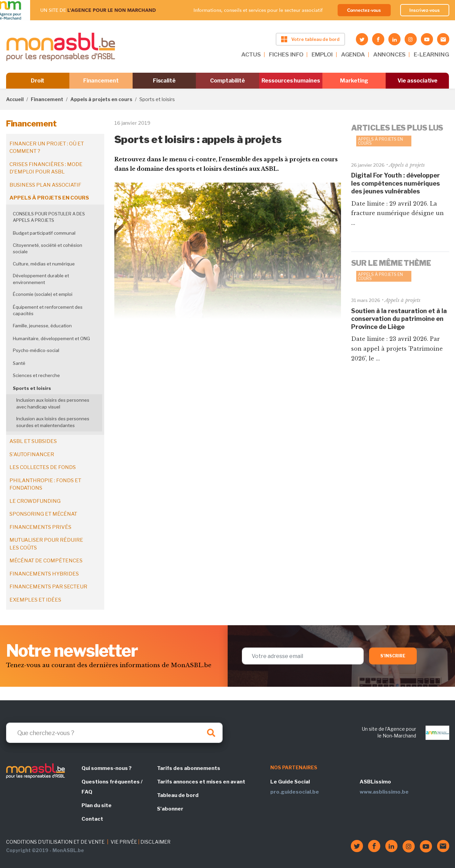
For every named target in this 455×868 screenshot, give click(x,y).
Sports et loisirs (32, 388)
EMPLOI (322, 54)
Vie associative (418, 81)
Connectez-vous (364, 10)
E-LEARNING (431, 54)
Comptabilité (227, 81)
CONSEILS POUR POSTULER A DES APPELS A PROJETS (49, 217)
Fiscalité (164, 81)
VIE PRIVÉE (124, 842)
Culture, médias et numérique (44, 264)
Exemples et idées (35, 600)
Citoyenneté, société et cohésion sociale (48, 249)
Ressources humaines (291, 81)
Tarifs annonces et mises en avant (201, 782)
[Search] (114, 733)
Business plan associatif (45, 185)
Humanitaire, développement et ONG (51, 338)
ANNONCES (390, 54)
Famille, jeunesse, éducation (42, 326)
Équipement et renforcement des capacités (48, 310)
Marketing (354, 81)
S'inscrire (393, 656)
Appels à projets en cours (101, 99)
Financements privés (40, 527)
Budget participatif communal (44, 233)
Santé (19, 363)
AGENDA (353, 54)
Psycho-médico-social (36, 350)
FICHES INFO (286, 54)
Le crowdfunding (35, 501)
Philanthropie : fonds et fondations (45, 484)
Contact (92, 819)
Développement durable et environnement (41, 279)
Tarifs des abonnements (189, 768)
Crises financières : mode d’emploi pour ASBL (46, 168)
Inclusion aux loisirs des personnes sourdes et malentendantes (53, 422)
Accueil (15, 99)
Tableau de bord (178, 795)
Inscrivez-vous (425, 10)
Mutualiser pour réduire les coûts (46, 544)
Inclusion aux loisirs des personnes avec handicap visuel (53, 403)
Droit (38, 81)
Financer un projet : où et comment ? (47, 148)
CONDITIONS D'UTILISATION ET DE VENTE (55, 842)
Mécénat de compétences (46, 561)
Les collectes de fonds (43, 467)
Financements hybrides (44, 574)
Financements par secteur (48, 587)
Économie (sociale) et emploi (43, 294)
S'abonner (170, 809)
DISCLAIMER (155, 842)
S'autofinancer (32, 454)
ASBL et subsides (33, 441)
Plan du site (97, 805)
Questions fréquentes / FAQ (112, 787)
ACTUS (251, 54)
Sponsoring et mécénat (43, 514)
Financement (101, 81)
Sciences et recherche (36, 375)
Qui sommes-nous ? (107, 768)
